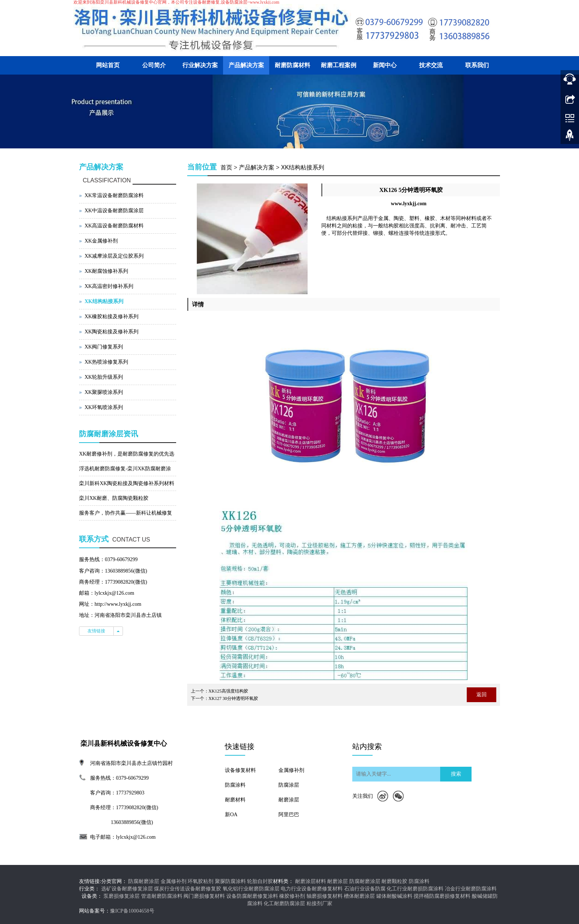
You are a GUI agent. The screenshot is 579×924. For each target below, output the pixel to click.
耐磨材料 (235, 800)
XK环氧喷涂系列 (104, 407)
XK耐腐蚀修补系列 (106, 271)
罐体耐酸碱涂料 (394, 896)
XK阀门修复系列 (104, 347)
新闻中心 (385, 65)
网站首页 (108, 65)
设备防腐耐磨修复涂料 (252, 896)
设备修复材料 (240, 770)
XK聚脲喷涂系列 (104, 392)
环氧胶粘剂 (201, 881)
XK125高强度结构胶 (228, 691)
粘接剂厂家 (319, 904)
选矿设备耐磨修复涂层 (127, 889)
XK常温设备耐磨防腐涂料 (114, 195)
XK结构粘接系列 (303, 167)
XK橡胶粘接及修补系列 (112, 317)
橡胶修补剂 (292, 896)
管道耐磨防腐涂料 (162, 896)
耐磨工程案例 (339, 65)
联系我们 (477, 65)
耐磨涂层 (289, 800)
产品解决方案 (246, 65)
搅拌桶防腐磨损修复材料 (442, 896)
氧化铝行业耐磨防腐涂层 (251, 889)
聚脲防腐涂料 (230, 881)
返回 (482, 695)
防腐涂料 (235, 785)
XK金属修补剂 (101, 241)
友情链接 (96, 631)
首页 (226, 167)
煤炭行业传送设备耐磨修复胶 (188, 889)
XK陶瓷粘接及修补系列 (112, 332)
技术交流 (431, 65)
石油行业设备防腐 (365, 889)
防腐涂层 (289, 785)
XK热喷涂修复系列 (106, 362)
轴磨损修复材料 (325, 896)
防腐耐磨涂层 (144, 881)
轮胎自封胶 (260, 881)
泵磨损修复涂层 (121, 896)
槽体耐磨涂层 (359, 896)
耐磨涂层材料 (311, 881)
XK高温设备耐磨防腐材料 (114, 226)
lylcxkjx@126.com (136, 837)
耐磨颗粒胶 (394, 881)
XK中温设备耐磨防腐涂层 (114, 211)
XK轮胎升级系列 (104, 377)
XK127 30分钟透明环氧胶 (233, 698)
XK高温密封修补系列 (109, 286)
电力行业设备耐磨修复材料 (312, 889)
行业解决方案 (200, 65)
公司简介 (154, 65)
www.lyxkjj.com (409, 204)
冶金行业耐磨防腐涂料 (471, 889)
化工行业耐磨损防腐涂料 (415, 889)
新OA (231, 815)
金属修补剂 (291, 770)
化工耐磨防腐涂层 (284, 904)
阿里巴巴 (289, 815)
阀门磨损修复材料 (204, 896)
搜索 (456, 774)
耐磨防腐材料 (292, 65)
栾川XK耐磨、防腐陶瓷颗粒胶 (114, 498)
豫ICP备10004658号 (132, 911)
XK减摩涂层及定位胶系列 (114, 256)
